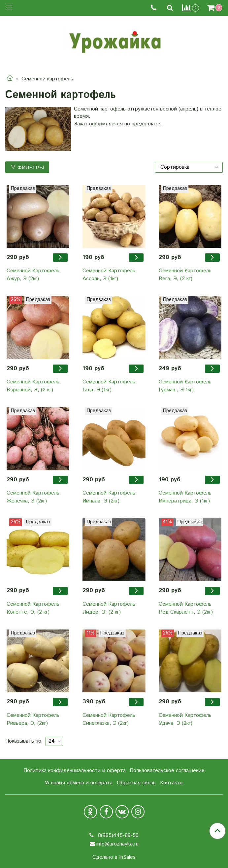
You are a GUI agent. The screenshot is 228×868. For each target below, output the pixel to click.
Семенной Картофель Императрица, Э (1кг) (185, 497)
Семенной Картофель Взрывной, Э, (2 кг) (33, 386)
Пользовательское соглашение (167, 771)
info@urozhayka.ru (117, 844)
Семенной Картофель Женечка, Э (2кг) (33, 497)
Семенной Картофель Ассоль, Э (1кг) (109, 275)
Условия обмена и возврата (79, 783)
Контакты (172, 783)
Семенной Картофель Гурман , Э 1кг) (185, 386)
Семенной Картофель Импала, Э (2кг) (109, 497)
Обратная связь (136, 783)
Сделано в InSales (114, 857)
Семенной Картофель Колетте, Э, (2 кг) (33, 608)
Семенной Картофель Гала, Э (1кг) (109, 386)
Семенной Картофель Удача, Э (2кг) (185, 719)
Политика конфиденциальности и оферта (75, 771)
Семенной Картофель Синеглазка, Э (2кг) (109, 719)
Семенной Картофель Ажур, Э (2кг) (33, 275)
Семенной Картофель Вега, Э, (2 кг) (185, 275)
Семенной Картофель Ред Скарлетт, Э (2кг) (186, 608)
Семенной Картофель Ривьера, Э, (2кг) (33, 719)
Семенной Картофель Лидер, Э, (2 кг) (109, 608)
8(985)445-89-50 (117, 835)
